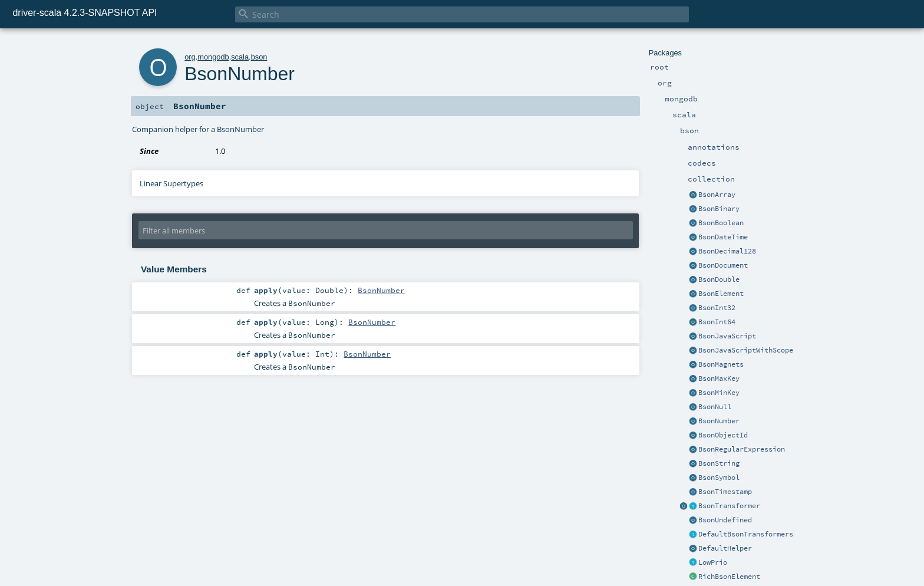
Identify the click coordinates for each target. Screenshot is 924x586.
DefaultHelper (725, 548)
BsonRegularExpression (742, 449)
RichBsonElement (729, 577)
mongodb (213, 57)
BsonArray (717, 195)
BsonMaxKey (719, 378)
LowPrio (713, 562)
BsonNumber (719, 421)
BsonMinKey (719, 393)
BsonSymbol (719, 478)
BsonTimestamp (725, 492)
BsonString (719, 463)
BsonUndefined (725, 520)
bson (259, 57)
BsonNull (715, 407)
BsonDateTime (723, 237)
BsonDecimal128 (727, 251)
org (190, 57)
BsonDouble (719, 279)
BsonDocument (723, 265)
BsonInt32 (717, 308)
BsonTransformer (729, 506)
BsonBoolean (721, 223)
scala (240, 57)
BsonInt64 (717, 322)
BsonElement (721, 294)
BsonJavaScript (727, 336)
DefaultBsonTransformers (746, 534)
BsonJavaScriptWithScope (746, 350)
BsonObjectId (723, 435)
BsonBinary (719, 209)
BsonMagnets (721, 364)
